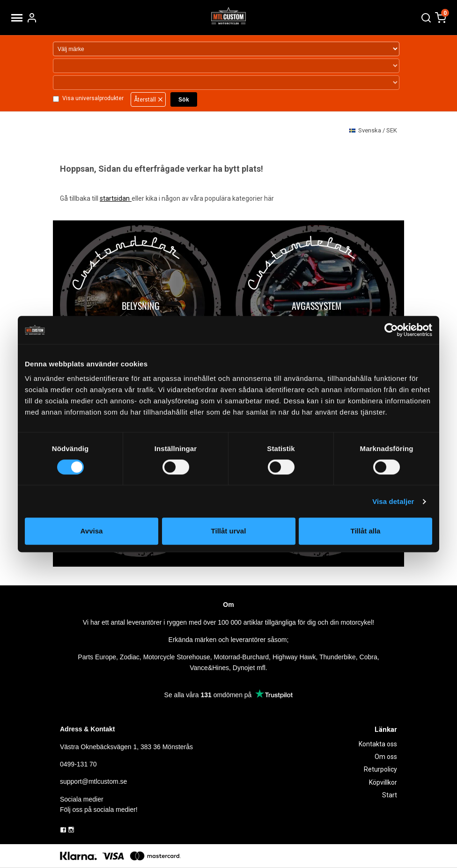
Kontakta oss (378, 744)
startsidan (115, 198)
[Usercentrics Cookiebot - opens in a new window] (391, 330)
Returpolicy (380, 769)
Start (390, 795)
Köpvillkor (383, 782)
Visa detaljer (393, 501)
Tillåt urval (229, 531)
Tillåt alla (366, 531)
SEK (373, 131)
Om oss (386, 757)
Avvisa (92, 531)
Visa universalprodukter (92, 99)
